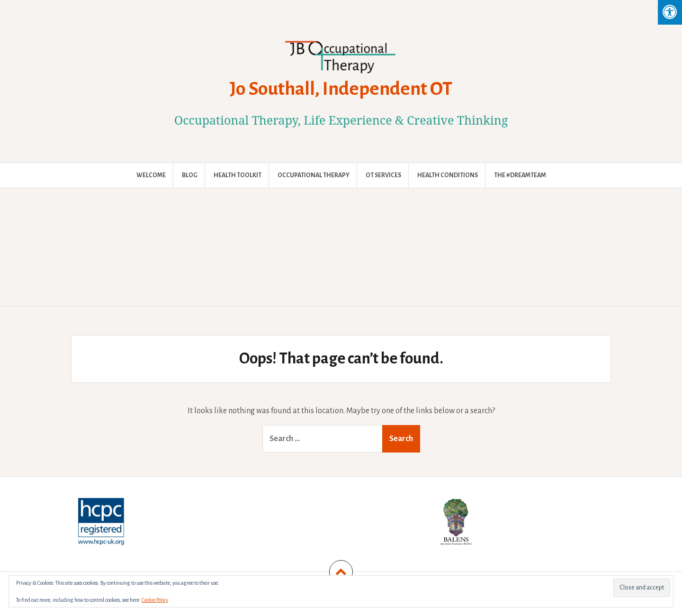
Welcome (151, 175)
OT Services (383, 175)
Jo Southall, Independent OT (341, 89)
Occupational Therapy (314, 175)
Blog (190, 175)
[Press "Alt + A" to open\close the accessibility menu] (670, 12)
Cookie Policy (155, 600)
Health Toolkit (238, 175)
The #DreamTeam (520, 175)
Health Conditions (448, 175)
